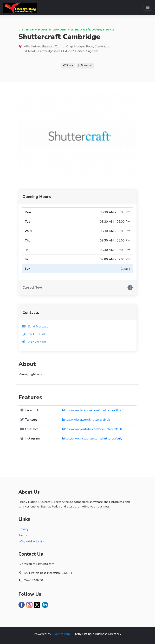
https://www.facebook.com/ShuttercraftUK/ (92, 410)
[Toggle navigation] (148, 8)
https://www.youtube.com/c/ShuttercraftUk (92, 429)
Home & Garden (52, 30)
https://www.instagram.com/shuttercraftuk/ (92, 438)
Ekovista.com (61, 634)
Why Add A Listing (32, 541)
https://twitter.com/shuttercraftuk (86, 420)
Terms (23, 535)
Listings (26, 30)
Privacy (23, 529)
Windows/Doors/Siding (92, 30)
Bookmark (85, 65)
